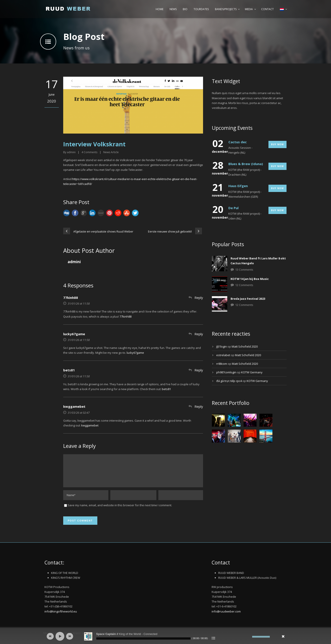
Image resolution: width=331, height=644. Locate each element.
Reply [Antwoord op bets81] (199, 370)
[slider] (143, 638)
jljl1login (222, 346)
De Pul (233, 208)
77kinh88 (71, 298)
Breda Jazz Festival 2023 (248, 299)
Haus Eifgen (238, 186)
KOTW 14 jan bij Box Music (250, 279)
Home (160, 9)
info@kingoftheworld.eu (61, 617)
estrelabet (223, 355)
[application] (166, 636)
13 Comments (244, 270)
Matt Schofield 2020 (245, 346)
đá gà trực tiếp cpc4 (229, 381)
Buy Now (277, 144)
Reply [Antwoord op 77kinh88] (199, 298)
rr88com (222, 364)
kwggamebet (74, 406)
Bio (185, 9)
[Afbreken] (249, 637)
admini (71, 152)
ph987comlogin (226, 372)
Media (249, 9)
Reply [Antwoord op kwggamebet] (199, 406)
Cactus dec (238, 142)
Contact (267, 9)
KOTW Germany (252, 372)
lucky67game (74, 334)
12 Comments (244, 285)
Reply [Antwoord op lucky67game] (199, 334)
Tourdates (201, 9)
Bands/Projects (226, 9)
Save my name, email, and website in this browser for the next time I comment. (120, 510)
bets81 (69, 370)
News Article (111, 152)
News (173, 9)
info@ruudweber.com (226, 617)
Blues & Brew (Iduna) (246, 164)
